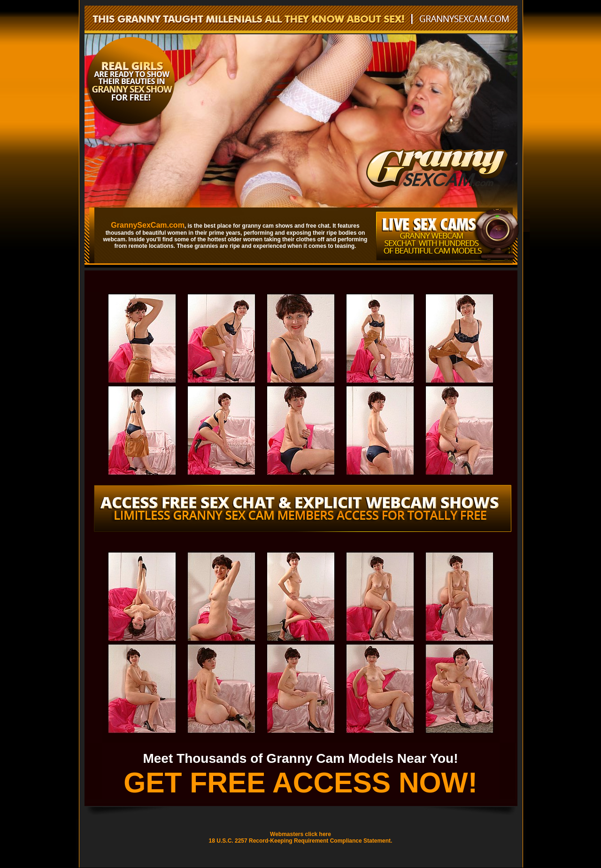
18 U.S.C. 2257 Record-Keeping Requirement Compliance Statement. (301, 841)
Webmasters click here (300, 834)
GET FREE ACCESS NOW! (300, 783)
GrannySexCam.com (148, 225)
